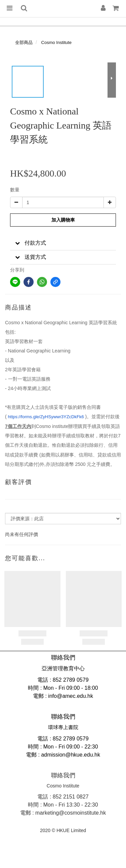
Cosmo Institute (56, 42)
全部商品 (24, 42)
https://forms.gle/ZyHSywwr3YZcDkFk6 (46, 417)
